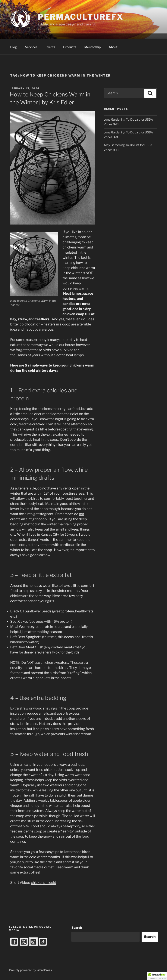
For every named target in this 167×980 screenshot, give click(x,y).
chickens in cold (44, 883)
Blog (14, 47)
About (113, 47)
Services (31, 47)
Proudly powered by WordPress (30, 970)
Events (50, 47)
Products (70, 47)
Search (77, 928)
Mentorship (92, 47)
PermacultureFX (81, 17)
